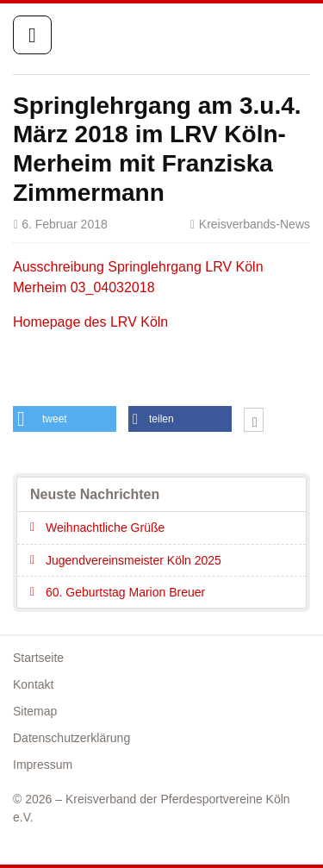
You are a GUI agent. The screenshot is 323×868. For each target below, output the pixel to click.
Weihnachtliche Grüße (105, 528)
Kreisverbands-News (255, 224)
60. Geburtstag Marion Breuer (125, 592)
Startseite (239, 36)
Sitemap (35, 711)
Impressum (43, 765)
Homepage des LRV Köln (90, 322)
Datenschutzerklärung (71, 738)
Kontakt (33, 684)
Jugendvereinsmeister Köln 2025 (134, 560)
